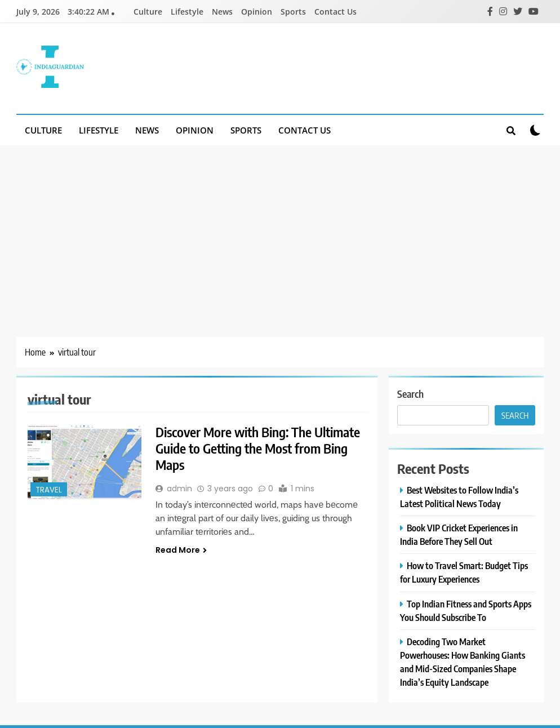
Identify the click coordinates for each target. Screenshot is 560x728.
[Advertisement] (280, 230)
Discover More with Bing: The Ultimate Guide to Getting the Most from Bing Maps (261, 449)
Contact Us (335, 12)
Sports (293, 12)
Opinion (257, 12)
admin (179, 490)
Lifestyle (187, 12)
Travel (49, 490)
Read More (181, 552)
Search (410, 394)
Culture (148, 12)
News (222, 12)
